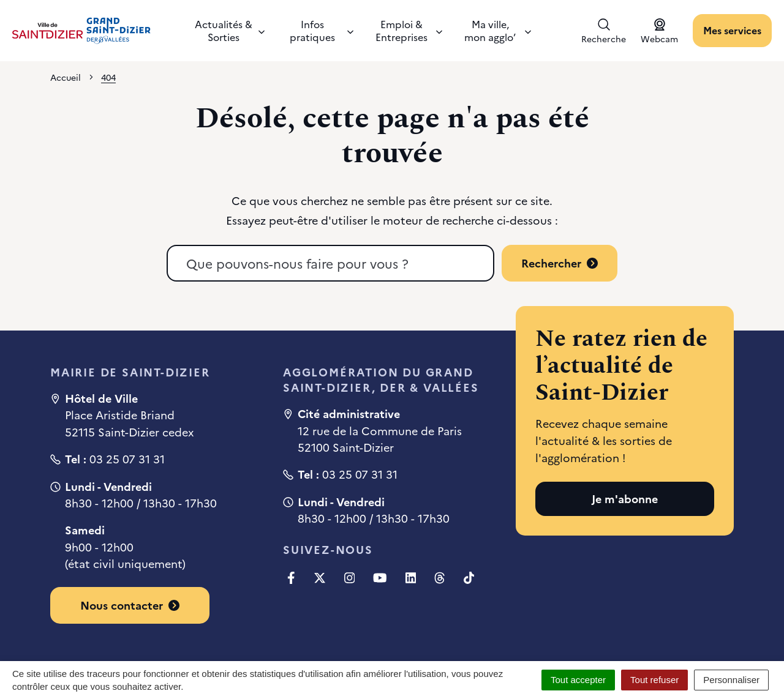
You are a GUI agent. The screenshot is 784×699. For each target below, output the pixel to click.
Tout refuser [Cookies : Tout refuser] (654, 680)
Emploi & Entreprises (409, 30)
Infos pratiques (322, 30)
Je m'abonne (625, 499)
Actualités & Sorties (230, 30)
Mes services (732, 30)
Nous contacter (130, 605)
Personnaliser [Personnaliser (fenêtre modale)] (731, 680)
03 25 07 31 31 (127, 459)
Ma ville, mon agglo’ (498, 30)
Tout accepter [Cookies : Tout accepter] (578, 680)
